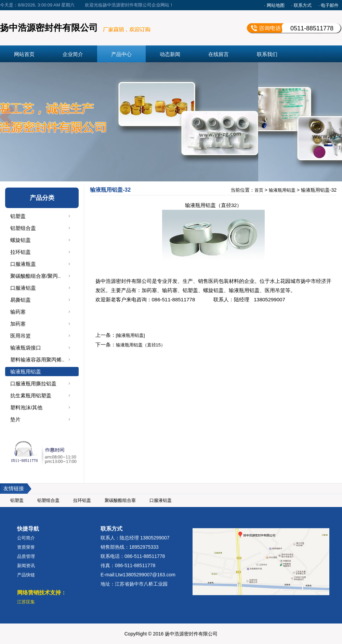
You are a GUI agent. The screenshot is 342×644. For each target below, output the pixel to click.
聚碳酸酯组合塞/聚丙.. (36, 276)
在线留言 (219, 54)
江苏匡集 (26, 602)
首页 (259, 190)
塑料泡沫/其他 (26, 407)
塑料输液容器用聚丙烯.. (37, 360)
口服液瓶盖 (23, 264)
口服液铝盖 (23, 288)
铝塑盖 (18, 216)
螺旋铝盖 (21, 240)
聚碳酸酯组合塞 (120, 500)
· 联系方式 (301, 5)
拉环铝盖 (21, 252)
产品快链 (26, 575)
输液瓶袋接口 (26, 348)
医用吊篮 (21, 336)
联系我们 (267, 54)
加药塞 (18, 324)
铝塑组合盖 (23, 228)
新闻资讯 (26, 566)
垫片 (15, 419)
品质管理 (26, 556)
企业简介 (73, 54)
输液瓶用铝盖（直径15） (141, 345)
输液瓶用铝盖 (26, 372)
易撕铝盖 (21, 300)
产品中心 (121, 54)
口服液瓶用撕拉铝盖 (33, 383)
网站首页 (24, 54)
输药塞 (18, 312)
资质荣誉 (26, 547)
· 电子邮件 (328, 5)
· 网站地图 (274, 5)
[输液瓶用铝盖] (130, 335)
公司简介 (26, 538)
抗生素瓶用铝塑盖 (31, 395)
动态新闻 (170, 54)
